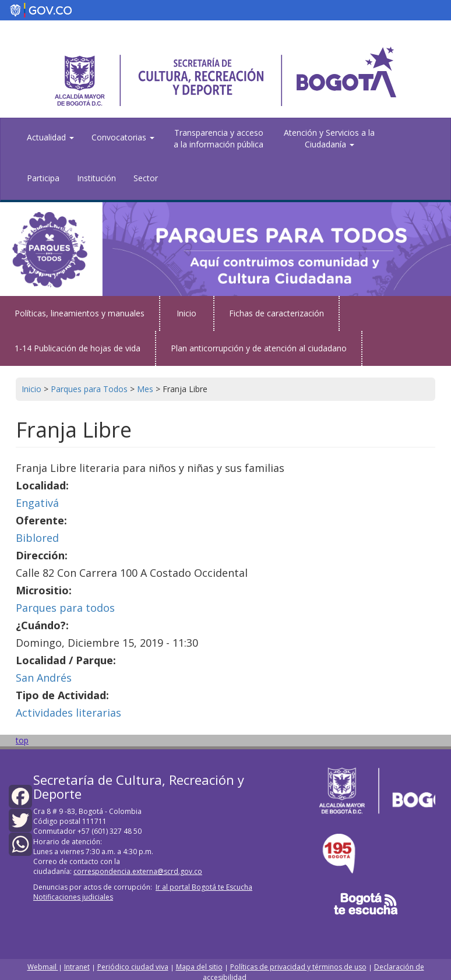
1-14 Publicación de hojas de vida (77, 348)
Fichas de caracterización (276, 313)
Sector (146, 178)
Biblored (37, 538)
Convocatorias (123, 137)
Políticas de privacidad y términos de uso (298, 967)
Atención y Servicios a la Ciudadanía (329, 138)
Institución (96, 178)
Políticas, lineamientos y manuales (80, 313)
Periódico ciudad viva (133, 967)
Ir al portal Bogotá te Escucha (204, 887)
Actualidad (50, 137)
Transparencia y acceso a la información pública (219, 138)
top (22, 740)
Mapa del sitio (199, 967)
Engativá (37, 503)
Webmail (43, 967)
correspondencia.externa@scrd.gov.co (138, 871)
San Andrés (44, 678)
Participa (43, 178)
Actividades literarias (68, 713)
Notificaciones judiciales (73, 897)
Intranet (77, 967)
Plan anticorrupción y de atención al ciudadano (259, 348)
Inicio (186, 313)
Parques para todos (65, 608)
